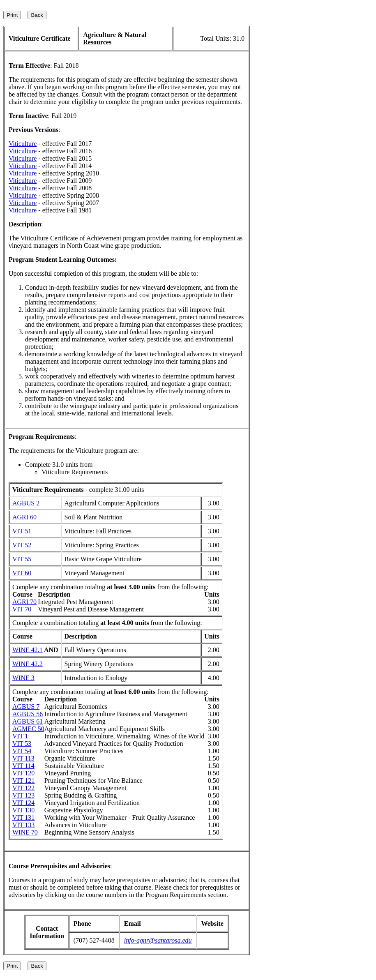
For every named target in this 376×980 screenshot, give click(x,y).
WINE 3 (23, 678)
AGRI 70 (24, 602)
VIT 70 (22, 609)
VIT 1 (20, 736)
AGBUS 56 (28, 714)
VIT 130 (23, 810)
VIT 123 (23, 795)
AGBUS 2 (26, 503)
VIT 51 (22, 531)
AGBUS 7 (26, 707)
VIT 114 (23, 766)
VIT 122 (23, 788)
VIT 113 (23, 758)
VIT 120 (23, 773)
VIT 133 (23, 825)
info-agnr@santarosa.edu (158, 940)
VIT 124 (23, 803)
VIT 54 (22, 751)
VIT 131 (23, 817)
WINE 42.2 (28, 664)
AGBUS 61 (28, 721)
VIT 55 (22, 559)
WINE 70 (25, 832)
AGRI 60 (24, 517)
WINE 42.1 (28, 650)
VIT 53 (22, 744)
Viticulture (23, 144)
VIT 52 (22, 545)
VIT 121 (23, 781)
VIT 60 (22, 573)
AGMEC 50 (28, 729)
